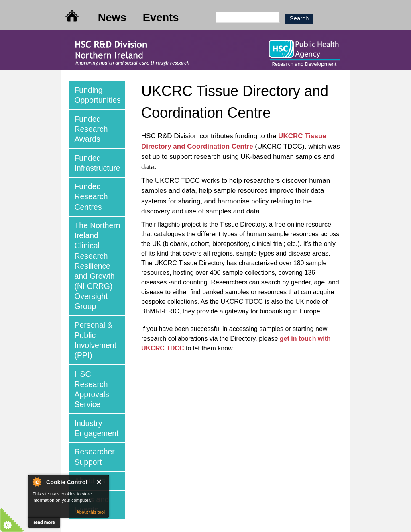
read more (44, 522)
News (112, 17)
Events (161, 17)
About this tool (91, 512)
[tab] (97, 95)
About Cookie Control (37, 482)
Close (100, 482)
